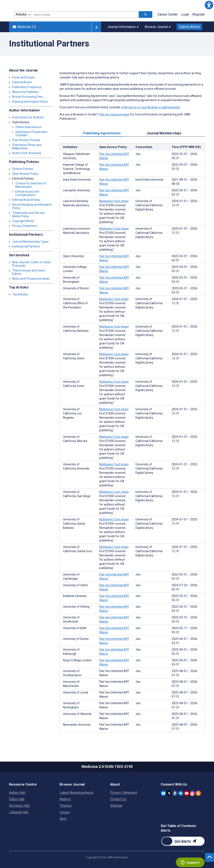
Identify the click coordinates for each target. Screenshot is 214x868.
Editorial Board (22, 82)
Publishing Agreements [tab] (102, 133)
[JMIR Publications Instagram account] (192, 793)
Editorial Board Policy (26, 200)
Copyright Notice (23, 221)
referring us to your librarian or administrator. (151, 107)
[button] (209, 5)
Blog (63, 819)
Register (199, 14)
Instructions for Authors (28, 117)
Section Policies (23, 169)
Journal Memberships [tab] (164, 133)
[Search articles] (146, 15)
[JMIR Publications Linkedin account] (181, 793)
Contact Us (118, 799)
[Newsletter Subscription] (183, 841)
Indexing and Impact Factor (30, 102)
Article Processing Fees (28, 97)
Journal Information (123, 27)
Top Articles (20, 294)
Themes (66, 806)
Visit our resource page (114, 114)
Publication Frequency (27, 87)
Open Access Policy (25, 174)
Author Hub (17, 793)
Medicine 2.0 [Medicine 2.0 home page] (24, 27)
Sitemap (116, 806)
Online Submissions (28, 127)
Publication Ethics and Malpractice (27, 147)
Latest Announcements (77, 793)
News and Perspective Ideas (31, 279)
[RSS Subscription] (198, 793)
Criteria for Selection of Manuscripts (31, 185)
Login (185, 14)
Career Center (168, 14)
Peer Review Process (26, 140)
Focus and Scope (23, 77)
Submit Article (189, 27)
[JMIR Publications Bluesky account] (163, 793)
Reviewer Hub (19, 806)
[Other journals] (96, 27)
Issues (65, 812)
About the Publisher (25, 92)
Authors (65, 799)
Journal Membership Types (30, 242)
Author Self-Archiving (27, 153)
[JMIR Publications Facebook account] (175, 793)
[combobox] (85, 15)
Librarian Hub (19, 812)
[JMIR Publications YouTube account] (187, 793)
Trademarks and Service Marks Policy (28, 214)
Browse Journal (158, 27)
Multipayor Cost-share (114, 201)
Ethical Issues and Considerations (27, 193)
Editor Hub (17, 799)
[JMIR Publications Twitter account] (169, 793)
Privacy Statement (25, 226)
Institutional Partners (26, 246)
